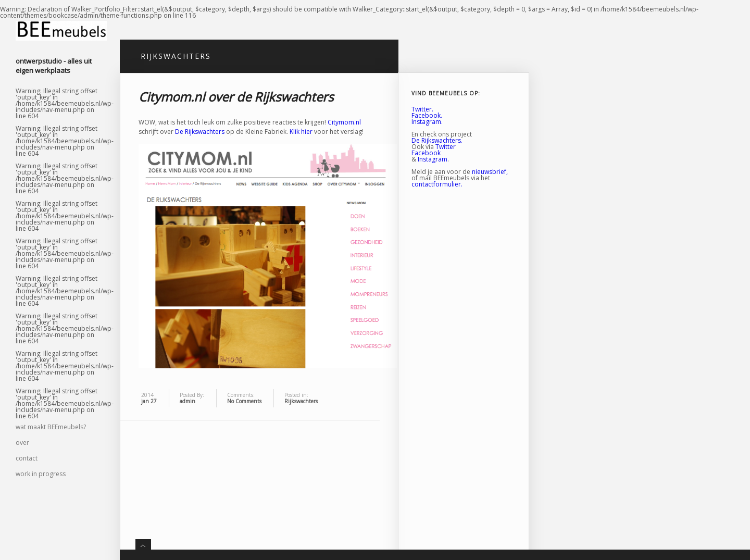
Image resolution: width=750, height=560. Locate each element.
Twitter (446, 147)
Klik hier (302, 132)
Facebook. (427, 115)
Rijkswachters (301, 401)
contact (27, 458)
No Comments (244, 401)
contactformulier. (437, 184)
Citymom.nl (344, 122)
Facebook (426, 153)
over (22, 443)
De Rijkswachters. (437, 140)
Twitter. (422, 109)
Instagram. (427, 122)
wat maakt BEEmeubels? (51, 427)
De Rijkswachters (200, 132)
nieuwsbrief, (490, 172)
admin (187, 401)
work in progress (41, 474)
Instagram (433, 159)
